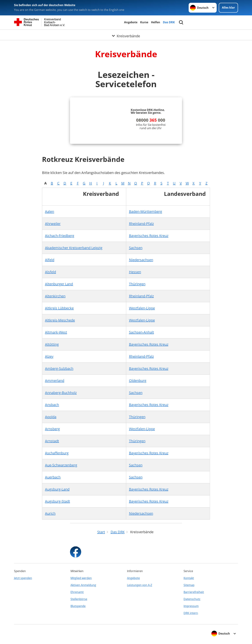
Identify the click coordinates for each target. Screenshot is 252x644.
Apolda (51, 417)
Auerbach (53, 477)
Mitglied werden (81, 578)
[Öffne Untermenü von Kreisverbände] (126, 34)
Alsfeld (50, 272)
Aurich (50, 513)
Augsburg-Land (57, 489)
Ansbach (52, 405)
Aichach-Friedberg (60, 236)
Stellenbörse (79, 599)
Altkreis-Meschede (60, 320)
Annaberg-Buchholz (61, 393)
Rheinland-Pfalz (141, 224)
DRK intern (191, 613)
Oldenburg (138, 381)
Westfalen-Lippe (142, 308)
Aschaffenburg (57, 453)
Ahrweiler (53, 224)
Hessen (135, 272)
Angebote (131, 22)
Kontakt (189, 578)
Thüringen (137, 284)
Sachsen (136, 248)
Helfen (156, 22)
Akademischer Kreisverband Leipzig (74, 248)
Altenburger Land (59, 284)
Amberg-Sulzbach (59, 368)
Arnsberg (52, 429)
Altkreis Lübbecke (59, 308)
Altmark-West (56, 332)
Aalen (50, 211)
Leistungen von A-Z (140, 585)
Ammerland (55, 381)
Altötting (52, 344)
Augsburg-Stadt (57, 501)
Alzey (49, 356)
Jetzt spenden (23, 578)
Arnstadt (52, 441)
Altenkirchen (55, 296)
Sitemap (189, 585)
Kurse (144, 22)
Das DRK (169, 22)
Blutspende (78, 606)
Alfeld (50, 260)
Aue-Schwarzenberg (61, 465)
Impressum (191, 606)
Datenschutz (192, 599)
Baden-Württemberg (146, 211)
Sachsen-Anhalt (141, 332)
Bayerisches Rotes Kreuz (149, 236)
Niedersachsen (141, 260)
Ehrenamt (77, 592)
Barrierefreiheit (194, 592)
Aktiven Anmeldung (83, 585)
